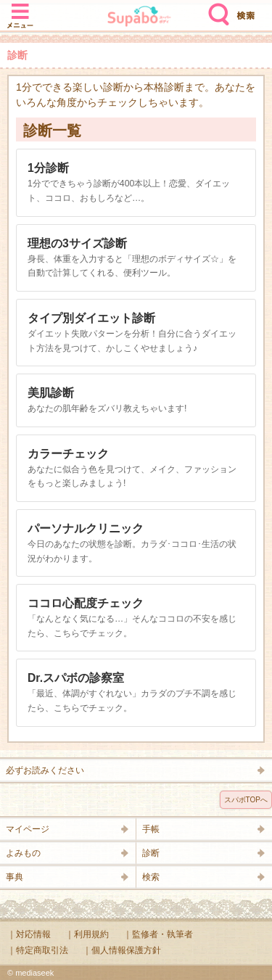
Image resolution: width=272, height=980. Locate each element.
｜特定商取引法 (38, 950)
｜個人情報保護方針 (122, 950)
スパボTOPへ (246, 800)
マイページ (28, 829)
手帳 (151, 829)
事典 (15, 877)
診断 (151, 853)
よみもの (23, 853)
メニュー (20, 9)
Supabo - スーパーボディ (139, 18)
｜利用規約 (87, 934)
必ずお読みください (45, 770)
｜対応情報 (29, 934)
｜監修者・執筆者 (158, 934)
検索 (215, 9)
